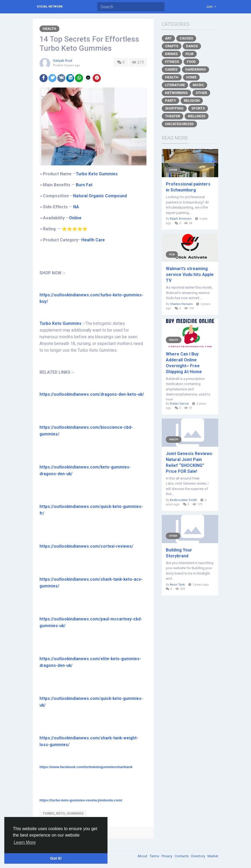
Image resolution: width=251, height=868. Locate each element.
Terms (155, 856)
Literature (175, 85)
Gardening (196, 69)
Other (201, 93)
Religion (192, 101)
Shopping (174, 108)
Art (168, 38)
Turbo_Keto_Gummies (63, 813)
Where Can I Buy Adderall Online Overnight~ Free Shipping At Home (184, 363)
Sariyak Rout (63, 61)
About (143, 856)
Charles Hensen (181, 304)
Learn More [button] (25, 842)
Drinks (171, 54)
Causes (186, 38)
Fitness (172, 62)
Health (49, 29)
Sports (198, 108)
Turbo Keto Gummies (60, 324)
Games (171, 69)
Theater (173, 116)
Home (191, 77)
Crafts (172, 46)
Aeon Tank (177, 585)
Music (198, 85)
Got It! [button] (56, 858)
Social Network (50, 7)
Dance (192, 46)
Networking (176, 93)
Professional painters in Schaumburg (188, 187)
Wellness (197, 116)
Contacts (182, 856)
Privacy (167, 856)
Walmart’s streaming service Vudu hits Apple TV (190, 275)
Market (213, 856)
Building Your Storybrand (179, 553)
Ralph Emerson (181, 219)
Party (171, 101)
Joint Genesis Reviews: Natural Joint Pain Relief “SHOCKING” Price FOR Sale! (189, 462)
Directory (198, 856)
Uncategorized (179, 124)
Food (191, 62)
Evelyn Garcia (179, 404)
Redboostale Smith (183, 500)
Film (189, 54)
